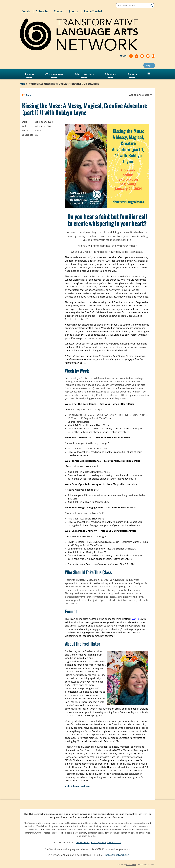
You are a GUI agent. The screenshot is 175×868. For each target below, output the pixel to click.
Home (22, 84)
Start (24, 122)
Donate (26, 11)
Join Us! (74, 11)
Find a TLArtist (93, 11)
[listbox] (141, 95)
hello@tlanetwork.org (117, 855)
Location (26, 131)
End (24, 126)
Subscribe (42, 11)
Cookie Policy (83, 842)
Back (29, 95)
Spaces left (27, 135)
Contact (59, 11)
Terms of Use (114, 842)
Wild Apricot (131, 865)
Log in (149, 65)
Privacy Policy (98, 842)
